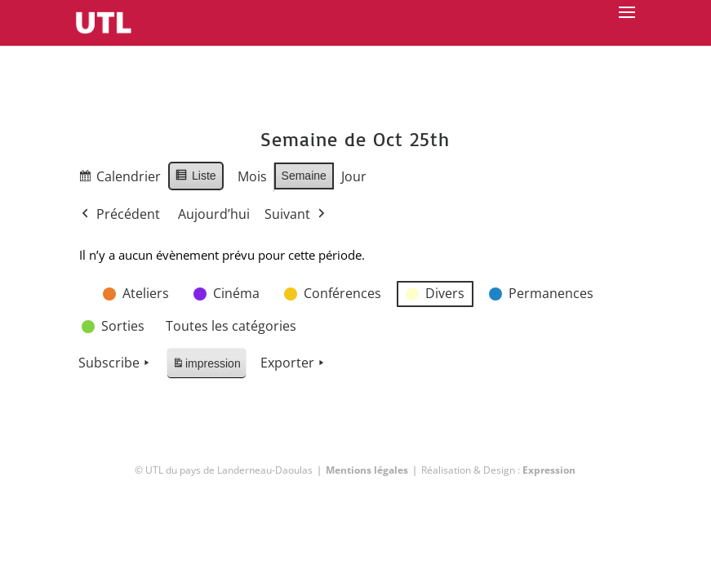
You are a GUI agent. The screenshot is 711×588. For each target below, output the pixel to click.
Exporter (294, 363)
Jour (354, 176)
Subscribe (116, 363)
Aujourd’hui (214, 214)
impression (206, 366)
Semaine (304, 176)
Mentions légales (367, 470)
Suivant (296, 215)
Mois (252, 176)
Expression (549, 470)
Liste (196, 178)
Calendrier (119, 179)
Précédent (119, 215)
